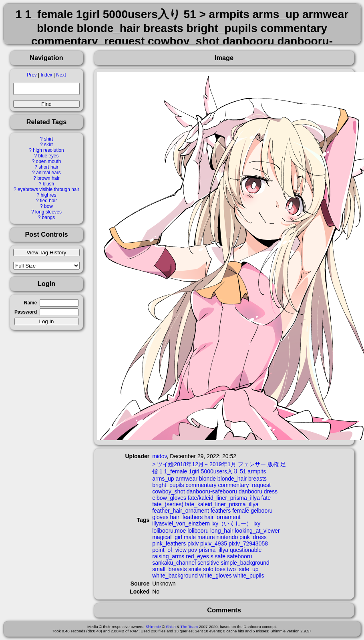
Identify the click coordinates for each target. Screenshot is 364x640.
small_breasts (169, 569)
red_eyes (197, 556)
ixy (257, 523)
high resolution (48, 150)
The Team (189, 627)
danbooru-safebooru (212, 491)
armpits (257, 471)
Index (46, 75)
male (190, 537)
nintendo (227, 537)
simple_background (245, 563)
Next (61, 75)
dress (271, 491)
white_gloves (216, 576)
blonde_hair (232, 479)
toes (220, 569)
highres (48, 195)
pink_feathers (169, 543)
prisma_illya (213, 550)
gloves (160, 517)
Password (26, 312)
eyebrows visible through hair (48, 189)
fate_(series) (168, 504)
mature (206, 537)
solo (208, 569)
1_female (176, 471)
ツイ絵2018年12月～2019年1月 (197, 464)
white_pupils (249, 576)
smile (195, 569)
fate (266, 498)
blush (48, 184)
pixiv (193, 543)
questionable (246, 550)
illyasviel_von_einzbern (181, 523)
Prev (32, 75)
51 (243, 471)
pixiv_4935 (214, 543)
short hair (48, 167)
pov (193, 550)
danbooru (250, 491)
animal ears (48, 173)
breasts (257, 479)
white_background (175, 576)
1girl (194, 471)
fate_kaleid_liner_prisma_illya (222, 504)
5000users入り (220, 471)
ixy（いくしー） (232, 523)
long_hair (222, 531)
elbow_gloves (169, 498)
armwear (187, 479)
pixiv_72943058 (248, 543)
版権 (273, 464)
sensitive (208, 563)
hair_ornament (222, 517)
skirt (48, 145)
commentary (201, 485)
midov (159, 456)
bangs (48, 217)
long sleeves (48, 212)
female (241, 511)
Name (30, 303)
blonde (207, 479)
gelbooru (262, 511)
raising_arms (168, 556)
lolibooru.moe (169, 531)
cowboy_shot (169, 491)
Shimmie (153, 627)
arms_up (163, 479)
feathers (221, 511)
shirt (48, 139)
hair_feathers (187, 517)
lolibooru (198, 531)
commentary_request (244, 485)
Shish (171, 627)
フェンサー (252, 464)
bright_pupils (168, 485)
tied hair (48, 201)
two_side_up (243, 569)
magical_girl (167, 537)
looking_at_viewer (257, 531)
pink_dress (253, 537)
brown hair (48, 178)
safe (220, 556)
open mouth (49, 161)
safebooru (239, 556)
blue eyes (49, 156)
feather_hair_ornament (181, 511)
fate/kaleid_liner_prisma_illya (224, 498)
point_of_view (169, 550)
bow (48, 206)
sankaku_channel (174, 563)
